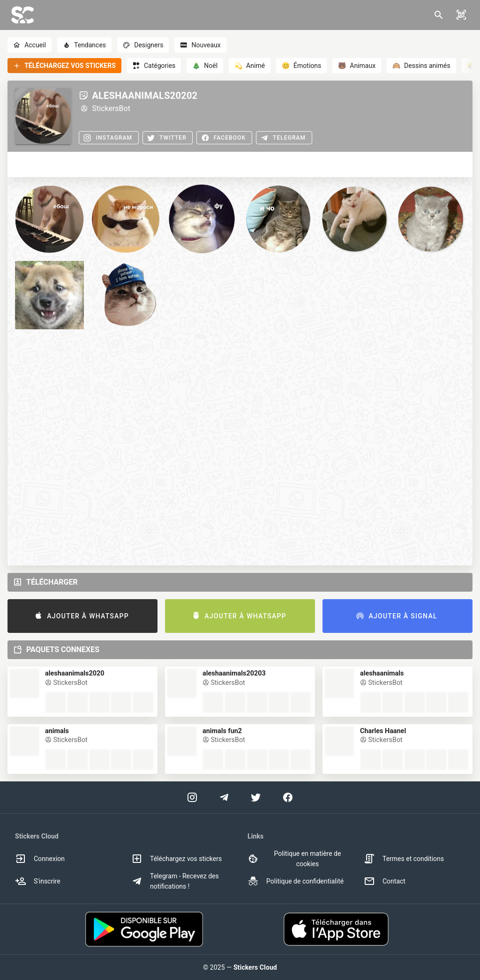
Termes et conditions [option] (404, 859)
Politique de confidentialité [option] (296, 881)
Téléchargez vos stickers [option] (176, 859)
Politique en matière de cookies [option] (294, 859)
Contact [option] (385, 881)
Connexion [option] (40, 859)
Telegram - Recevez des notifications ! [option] (175, 881)
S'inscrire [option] (38, 881)
